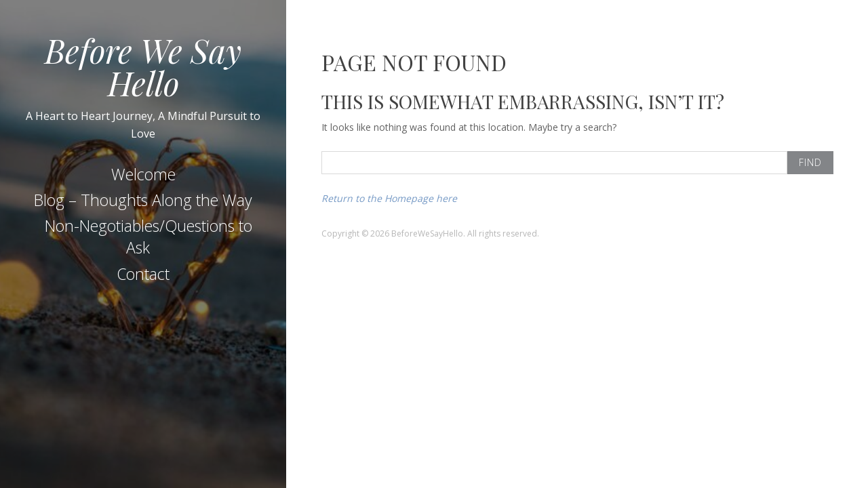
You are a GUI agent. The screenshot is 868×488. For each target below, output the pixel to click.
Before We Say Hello (143, 66)
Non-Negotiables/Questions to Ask (149, 237)
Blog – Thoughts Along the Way (143, 200)
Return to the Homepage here (389, 198)
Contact (143, 274)
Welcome (143, 174)
